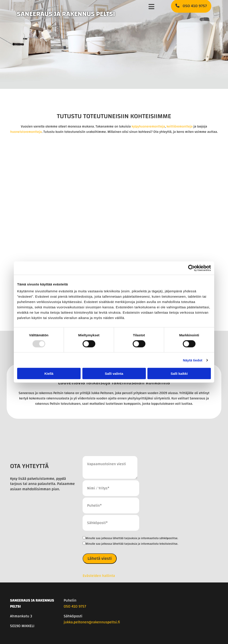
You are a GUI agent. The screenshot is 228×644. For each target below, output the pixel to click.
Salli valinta (114, 374)
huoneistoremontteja (26, 132)
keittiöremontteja (180, 127)
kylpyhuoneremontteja (148, 127)
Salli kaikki (179, 374)
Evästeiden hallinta (99, 576)
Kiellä (49, 374)
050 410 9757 (75, 606)
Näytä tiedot (193, 360)
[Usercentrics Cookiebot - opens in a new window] (191, 268)
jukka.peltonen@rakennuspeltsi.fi (92, 622)
